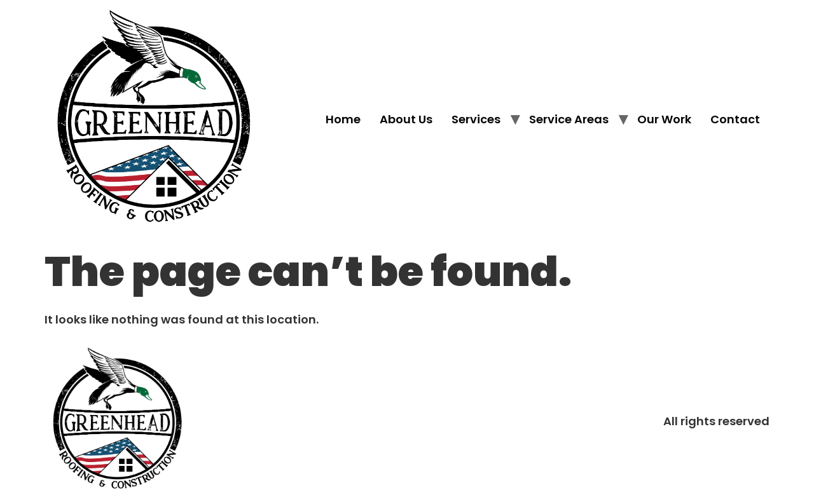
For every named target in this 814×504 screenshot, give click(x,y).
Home (343, 119)
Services (476, 119)
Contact (735, 119)
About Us (406, 119)
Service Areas (569, 119)
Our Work (664, 119)
